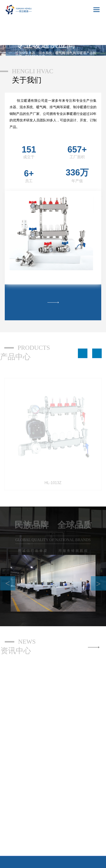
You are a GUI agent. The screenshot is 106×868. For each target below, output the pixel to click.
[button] (83, 345)
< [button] (8, 575)
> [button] (98, 576)
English (91, 32)
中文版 (92, 24)
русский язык (87, 41)
